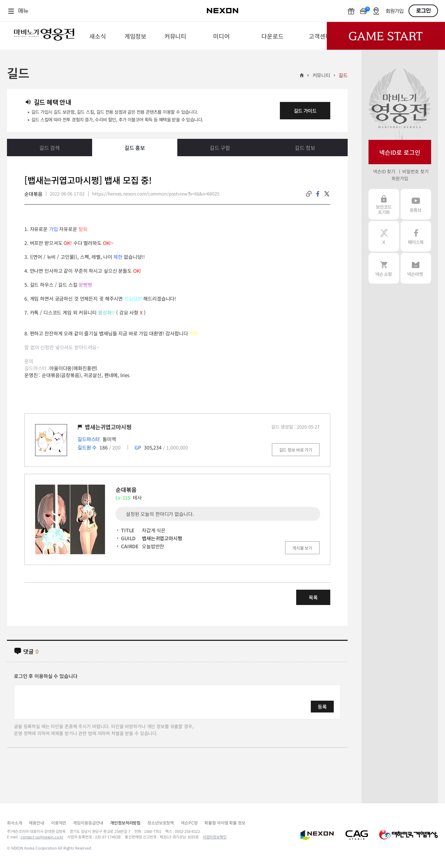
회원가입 (395, 11)
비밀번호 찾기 (415, 171)
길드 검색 (50, 148)
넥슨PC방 (189, 823)
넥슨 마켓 (416, 268)
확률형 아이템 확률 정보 (225, 823)
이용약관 (59, 823)
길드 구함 (220, 148)
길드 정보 (305, 148)
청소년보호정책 (161, 823)
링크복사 (309, 194)
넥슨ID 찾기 (384, 171)
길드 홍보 (135, 148)
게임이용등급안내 (88, 823)
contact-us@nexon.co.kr (42, 837)
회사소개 (14, 823)
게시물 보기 (302, 548)
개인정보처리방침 (125, 823)
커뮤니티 (321, 75)
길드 (343, 75)
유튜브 (416, 204)
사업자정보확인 (215, 837)
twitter (327, 194)
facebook (318, 194)
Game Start (386, 36)
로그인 (423, 11)
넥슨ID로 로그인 (400, 152)
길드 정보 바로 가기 (296, 450)
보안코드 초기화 (384, 204)
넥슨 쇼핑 (384, 268)
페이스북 (416, 236)
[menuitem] (98, 36)
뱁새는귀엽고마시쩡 (162, 538)
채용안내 (36, 823)
